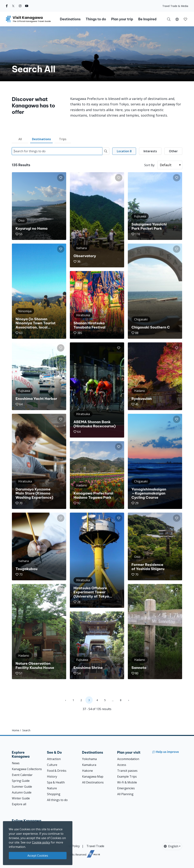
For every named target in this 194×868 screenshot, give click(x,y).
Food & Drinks (57, 771)
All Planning (125, 794)
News (16, 763)
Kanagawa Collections (27, 769)
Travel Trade (95, 846)
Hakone (87, 771)
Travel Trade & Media (175, 6)
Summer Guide (22, 787)
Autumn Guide (22, 792)
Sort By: (150, 165)
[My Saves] (185, 19)
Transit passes (127, 771)
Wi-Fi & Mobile (127, 782)
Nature (52, 788)
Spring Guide (21, 781)
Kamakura (89, 765)
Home (16, 730)
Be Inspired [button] (147, 19)
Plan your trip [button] (122, 19)
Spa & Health (56, 782)
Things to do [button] (96, 19)
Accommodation (128, 759)
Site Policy (73, 846)
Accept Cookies (38, 856)
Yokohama (89, 759)
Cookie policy (41, 842)
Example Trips (127, 776)
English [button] (171, 846)
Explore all (19, 804)
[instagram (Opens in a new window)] (20, 6)
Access (122, 765)
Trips (63, 139)
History (52, 776)
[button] (177, 19)
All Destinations (93, 782)
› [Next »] (129, 700)
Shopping (54, 794)
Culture (52, 765)
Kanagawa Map (93, 776)
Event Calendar (22, 775)
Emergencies (126, 788)
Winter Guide (21, 798)
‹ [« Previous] (65, 700)
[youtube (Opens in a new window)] (27, 6)
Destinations (41, 139)
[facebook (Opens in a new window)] (7, 6)
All (20, 139)
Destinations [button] (70, 19)
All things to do (57, 800)
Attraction (54, 759)
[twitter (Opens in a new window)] (13, 6)
